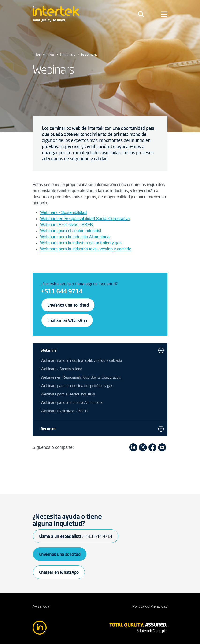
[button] (161, 350)
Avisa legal (41, 606)
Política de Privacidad (150, 606)
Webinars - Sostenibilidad (63, 212)
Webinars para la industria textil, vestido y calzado (86, 249)
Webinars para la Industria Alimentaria (75, 237)
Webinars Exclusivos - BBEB (66, 225)
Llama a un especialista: (76, 536)
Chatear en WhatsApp (67, 320)
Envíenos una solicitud (68, 305)
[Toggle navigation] (141, 14)
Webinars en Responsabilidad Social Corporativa (85, 219)
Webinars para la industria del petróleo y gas (81, 243)
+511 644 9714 (61, 291)
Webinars (49, 350)
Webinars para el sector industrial (71, 231)
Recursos (48, 429)
